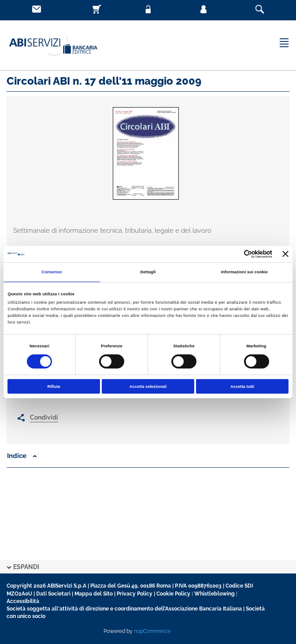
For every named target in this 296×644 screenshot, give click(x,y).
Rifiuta (54, 387)
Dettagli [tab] (148, 272)
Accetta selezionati (148, 387)
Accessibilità (23, 601)
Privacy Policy (135, 594)
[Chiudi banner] (285, 254)
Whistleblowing (215, 594)
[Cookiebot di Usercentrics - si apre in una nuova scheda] (234, 254)
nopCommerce (152, 631)
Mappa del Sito (94, 594)
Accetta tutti (242, 387)
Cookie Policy (173, 594)
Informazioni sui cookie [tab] (244, 272)
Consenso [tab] (52, 272)
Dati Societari (53, 594)
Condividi (44, 417)
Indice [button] (22, 456)
